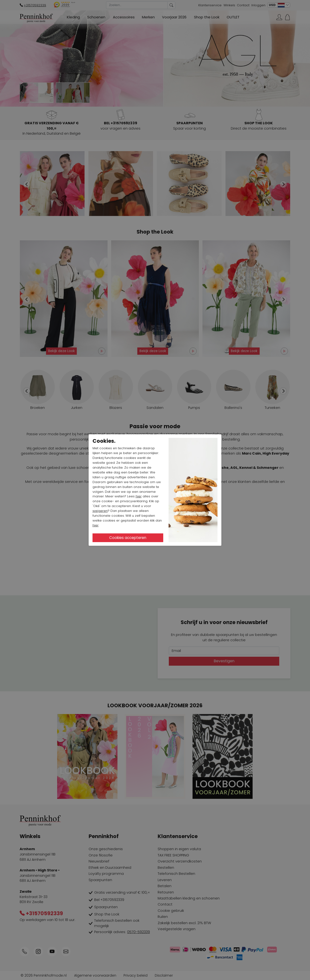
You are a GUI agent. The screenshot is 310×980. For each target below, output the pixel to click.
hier (139, 496)
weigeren (100, 511)
